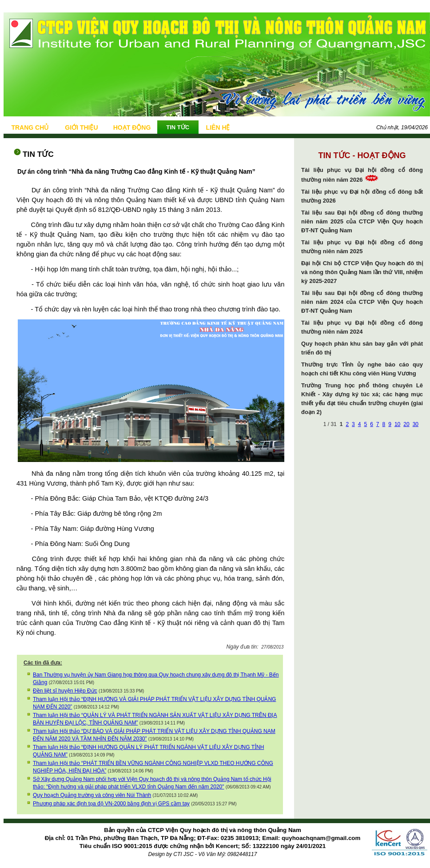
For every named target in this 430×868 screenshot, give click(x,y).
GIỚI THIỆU (81, 127)
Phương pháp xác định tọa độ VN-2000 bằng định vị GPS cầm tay (111, 804)
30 (416, 424)
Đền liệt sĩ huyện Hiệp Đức (65, 691)
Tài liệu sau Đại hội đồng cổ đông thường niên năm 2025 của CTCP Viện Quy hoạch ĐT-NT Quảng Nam (362, 221)
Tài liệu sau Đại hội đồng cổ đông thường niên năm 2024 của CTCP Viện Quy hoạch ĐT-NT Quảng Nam (362, 302)
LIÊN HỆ (218, 127)
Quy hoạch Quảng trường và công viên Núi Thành (92, 795)
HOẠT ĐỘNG (132, 127)
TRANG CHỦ (30, 127)
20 (406, 424)
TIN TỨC (178, 127)
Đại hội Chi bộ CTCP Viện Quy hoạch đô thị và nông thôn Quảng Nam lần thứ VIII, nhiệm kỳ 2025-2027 (362, 272)
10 (397, 424)
